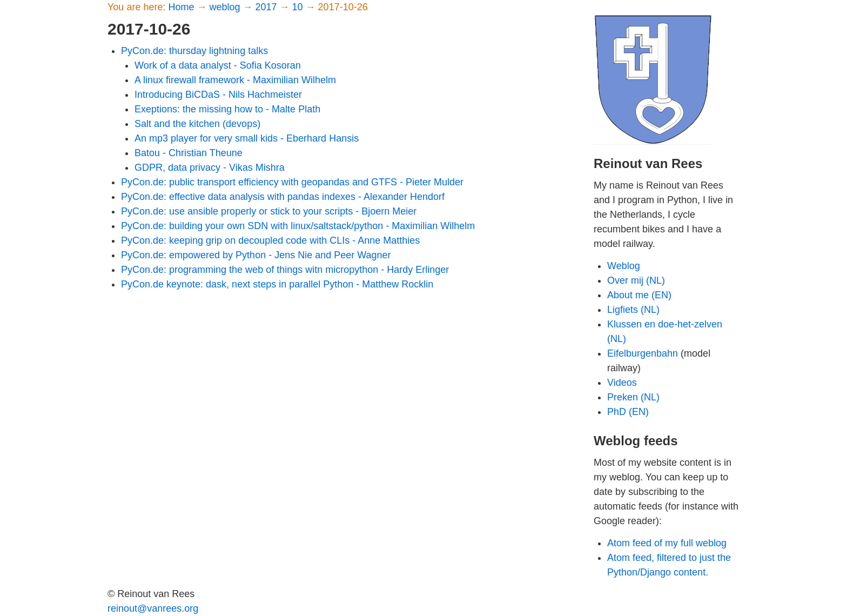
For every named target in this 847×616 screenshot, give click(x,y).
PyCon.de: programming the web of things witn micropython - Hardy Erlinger (285, 270)
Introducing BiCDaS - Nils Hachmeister (218, 95)
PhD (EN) (628, 412)
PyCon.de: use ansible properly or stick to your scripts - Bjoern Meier (269, 211)
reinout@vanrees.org (153, 608)
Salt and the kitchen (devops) (197, 124)
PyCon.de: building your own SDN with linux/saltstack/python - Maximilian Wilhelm (298, 226)
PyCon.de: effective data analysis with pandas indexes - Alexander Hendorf (283, 197)
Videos (622, 383)
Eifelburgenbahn (643, 353)
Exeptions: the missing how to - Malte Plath (227, 109)
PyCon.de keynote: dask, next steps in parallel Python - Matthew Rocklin (277, 284)
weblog (226, 7)
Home (182, 7)
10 (299, 7)
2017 (268, 7)
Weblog (624, 266)
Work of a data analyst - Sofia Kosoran (218, 65)
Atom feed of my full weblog (667, 543)
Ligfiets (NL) (633, 310)
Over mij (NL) (636, 280)
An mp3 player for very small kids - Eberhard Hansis (247, 138)
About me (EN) (639, 295)
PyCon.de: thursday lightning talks (194, 51)
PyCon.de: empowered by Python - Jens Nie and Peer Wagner (256, 255)
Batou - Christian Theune (189, 153)
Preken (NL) (633, 397)
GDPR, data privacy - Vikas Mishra (210, 168)
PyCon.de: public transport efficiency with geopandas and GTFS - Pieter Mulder (292, 182)
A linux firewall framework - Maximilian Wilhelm (235, 80)
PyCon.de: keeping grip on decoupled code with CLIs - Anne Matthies (270, 240)
